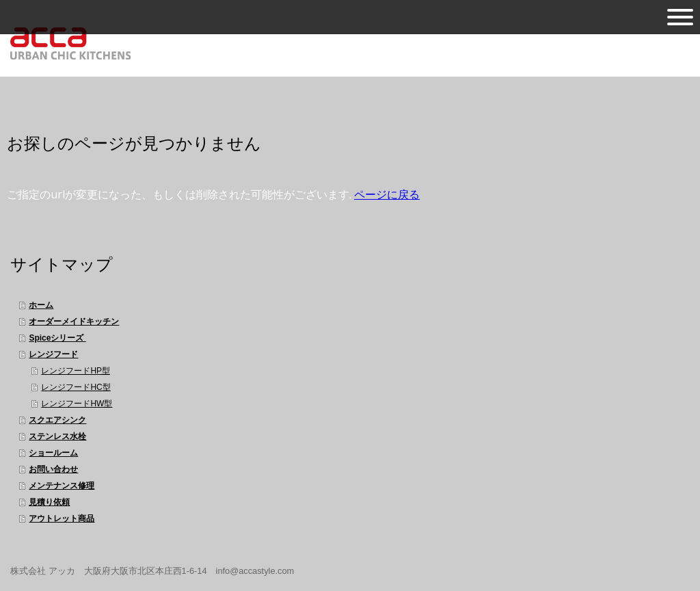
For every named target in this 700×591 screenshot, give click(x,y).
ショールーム (53, 453)
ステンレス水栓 (57, 436)
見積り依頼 (49, 502)
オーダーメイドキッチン (74, 321)
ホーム (41, 305)
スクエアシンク (57, 420)
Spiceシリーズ (57, 338)
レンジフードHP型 (76, 371)
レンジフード (53, 354)
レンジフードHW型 (77, 404)
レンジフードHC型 (76, 387)
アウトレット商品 (62, 518)
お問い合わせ (53, 469)
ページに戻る (387, 194)
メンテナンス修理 (62, 486)
